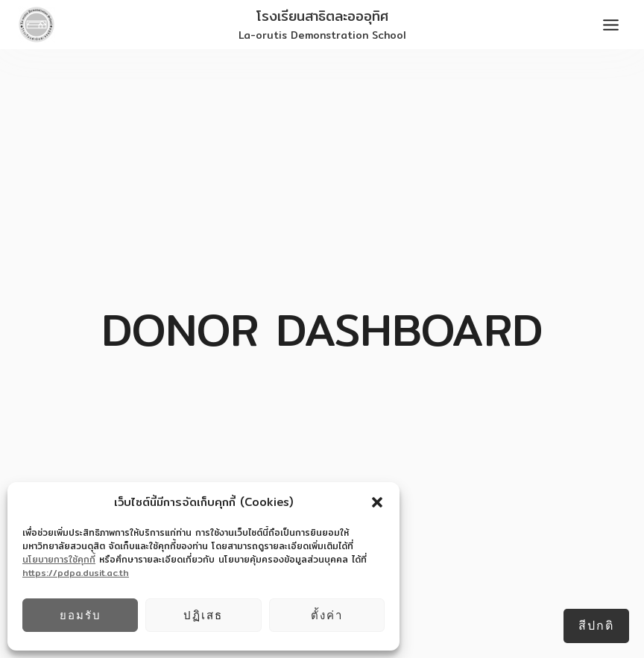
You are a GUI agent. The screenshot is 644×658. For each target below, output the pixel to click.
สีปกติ (596, 625)
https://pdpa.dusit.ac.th (76, 573)
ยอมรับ (80, 615)
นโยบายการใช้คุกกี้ (59, 559)
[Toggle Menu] (611, 25)
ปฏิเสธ (203, 615)
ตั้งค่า (327, 615)
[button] (377, 502)
